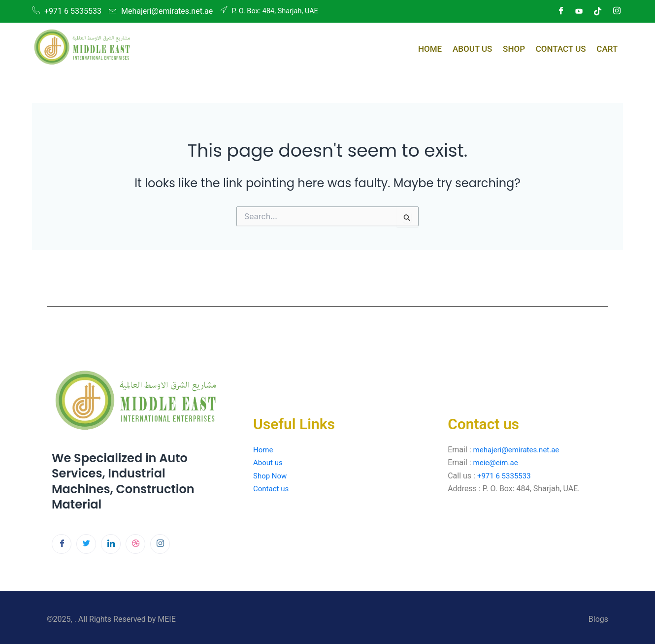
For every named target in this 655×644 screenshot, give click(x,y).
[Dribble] (598, 11)
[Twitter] (86, 544)
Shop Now (271, 476)
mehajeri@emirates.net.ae (519, 450)
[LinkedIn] (579, 11)
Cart (608, 47)
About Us (482, 47)
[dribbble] (135, 544)
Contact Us (565, 47)
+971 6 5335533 (506, 476)
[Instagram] (617, 11)
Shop (521, 47)
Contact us (272, 489)
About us (270, 462)
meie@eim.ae (497, 462)
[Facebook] (560, 11)
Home (443, 47)
